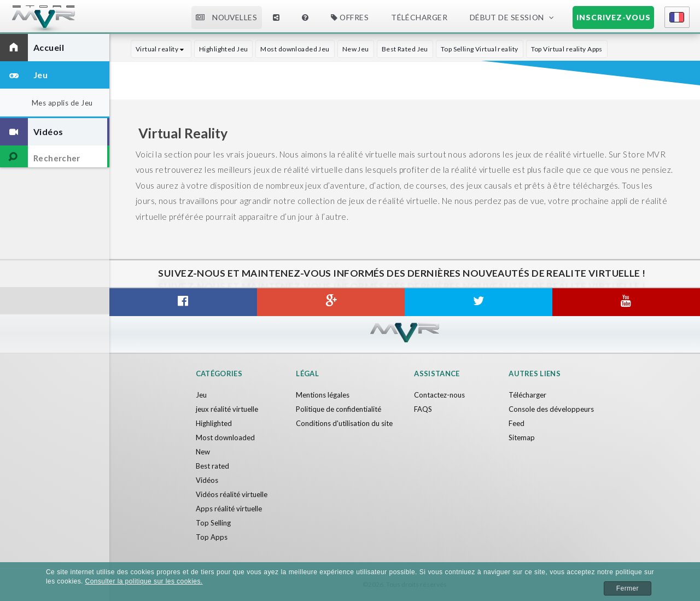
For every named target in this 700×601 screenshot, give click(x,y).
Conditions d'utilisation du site (344, 423)
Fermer (628, 588)
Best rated (212, 466)
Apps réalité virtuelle (229, 509)
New (203, 452)
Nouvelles (226, 17)
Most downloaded (225, 437)
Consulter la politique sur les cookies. (144, 581)
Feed (517, 423)
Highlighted (214, 423)
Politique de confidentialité (339, 409)
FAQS (423, 409)
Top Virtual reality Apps (567, 49)
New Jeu (356, 49)
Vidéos (207, 480)
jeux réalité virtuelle (227, 409)
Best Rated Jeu (405, 49)
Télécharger (419, 17)
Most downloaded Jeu (295, 49)
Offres (350, 17)
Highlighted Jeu (224, 49)
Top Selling (213, 523)
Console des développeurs (551, 409)
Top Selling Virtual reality (480, 49)
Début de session (507, 17)
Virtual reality (161, 49)
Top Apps (212, 537)
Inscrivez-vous (614, 17)
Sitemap (522, 437)
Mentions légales (323, 395)
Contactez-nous (439, 395)
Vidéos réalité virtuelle (232, 494)
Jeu (201, 395)
